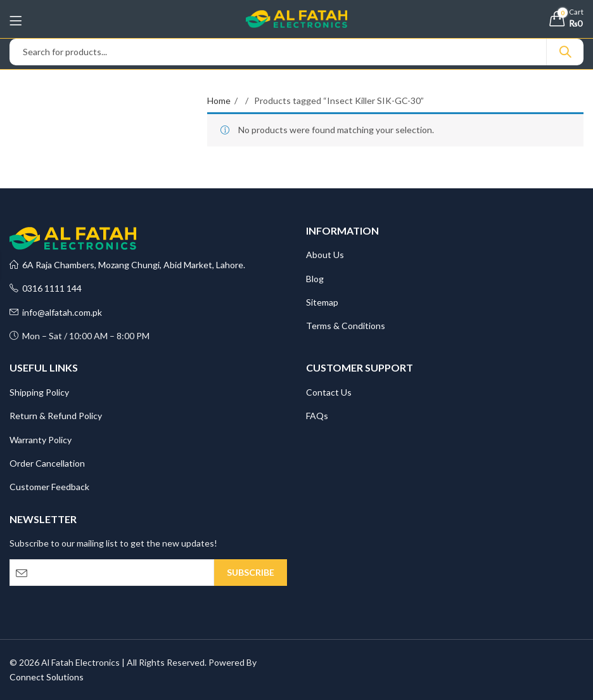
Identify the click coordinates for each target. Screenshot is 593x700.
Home (219, 100)
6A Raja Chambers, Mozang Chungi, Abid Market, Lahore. (127, 265)
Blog (315, 279)
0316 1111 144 (46, 288)
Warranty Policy (41, 440)
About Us (325, 255)
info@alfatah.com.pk (56, 312)
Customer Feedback (49, 487)
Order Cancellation (47, 463)
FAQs (317, 416)
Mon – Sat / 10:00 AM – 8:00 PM (80, 336)
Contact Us (329, 392)
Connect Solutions (47, 677)
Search (565, 52)
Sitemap (322, 302)
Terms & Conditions (346, 326)
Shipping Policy (39, 392)
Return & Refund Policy (56, 416)
